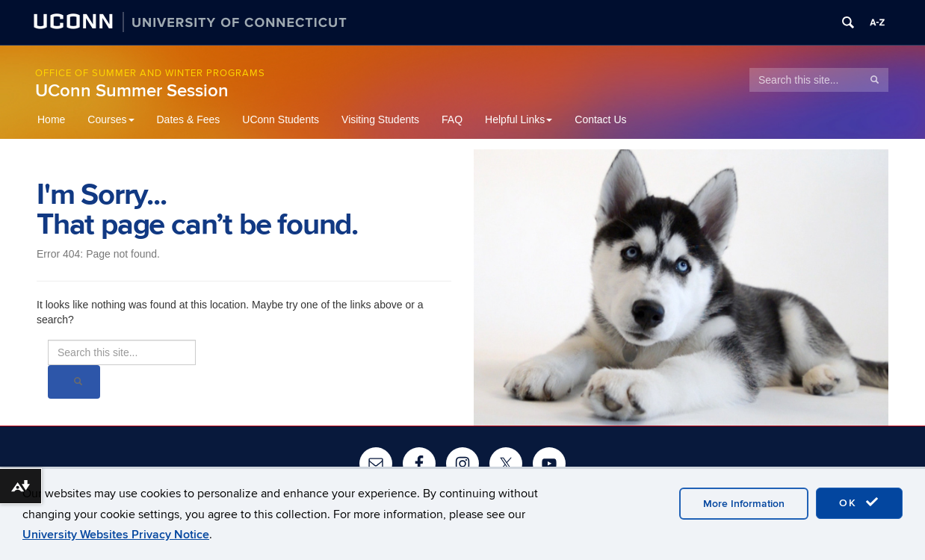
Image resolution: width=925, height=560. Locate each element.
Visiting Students (380, 119)
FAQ (452, 119)
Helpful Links (519, 119)
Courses (111, 119)
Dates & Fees (189, 119)
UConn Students (281, 119)
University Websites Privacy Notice (116, 535)
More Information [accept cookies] (744, 504)
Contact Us (600, 119)
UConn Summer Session (132, 91)
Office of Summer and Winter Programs (150, 73)
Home (51, 119)
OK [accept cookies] (859, 503)
